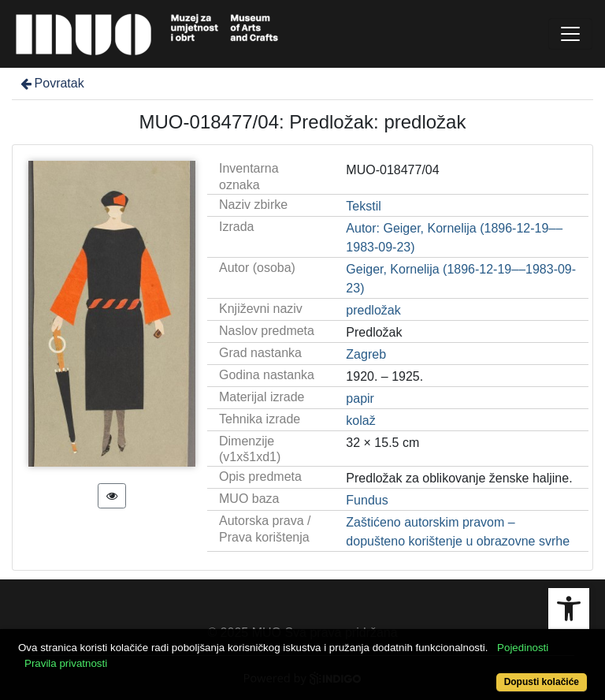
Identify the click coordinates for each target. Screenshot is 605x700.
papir (360, 398)
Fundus (367, 500)
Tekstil (363, 206)
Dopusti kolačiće (542, 682)
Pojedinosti (523, 648)
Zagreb (366, 354)
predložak (373, 310)
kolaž (360, 421)
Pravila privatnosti (66, 663)
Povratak (51, 83)
